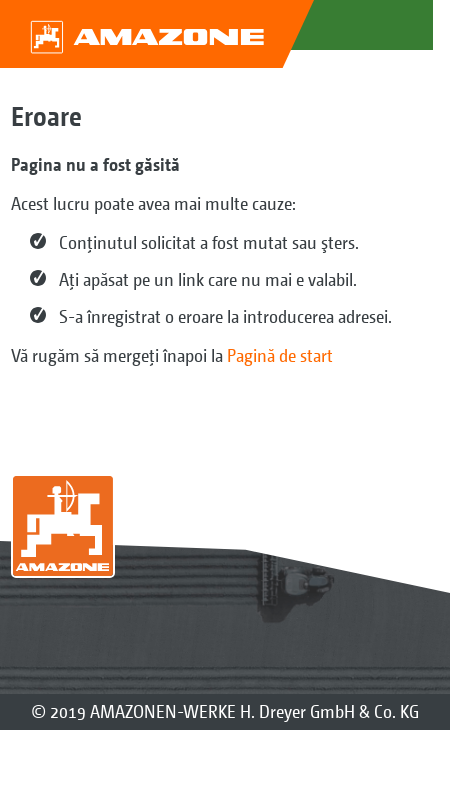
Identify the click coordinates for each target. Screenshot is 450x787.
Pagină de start (280, 355)
